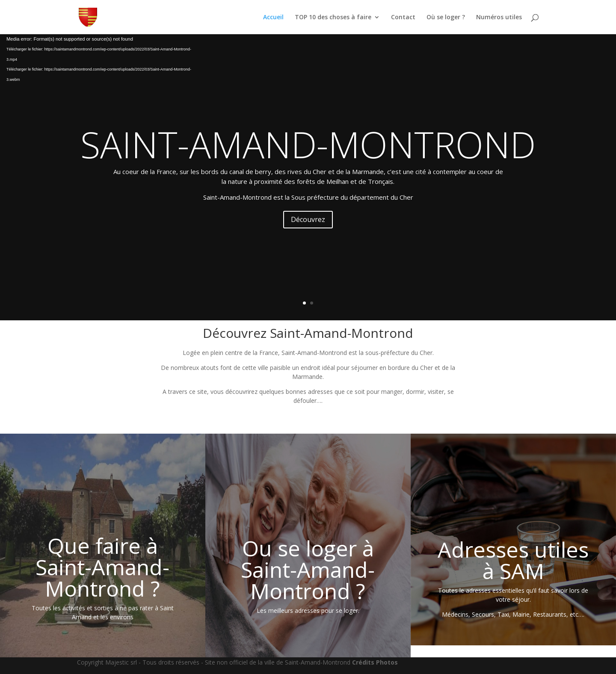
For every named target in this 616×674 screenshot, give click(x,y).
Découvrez (308, 219)
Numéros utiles (499, 18)
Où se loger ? (446, 18)
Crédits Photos (375, 662)
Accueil (273, 18)
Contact (403, 18)
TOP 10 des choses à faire (333, 18)
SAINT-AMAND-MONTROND (308, 144)
